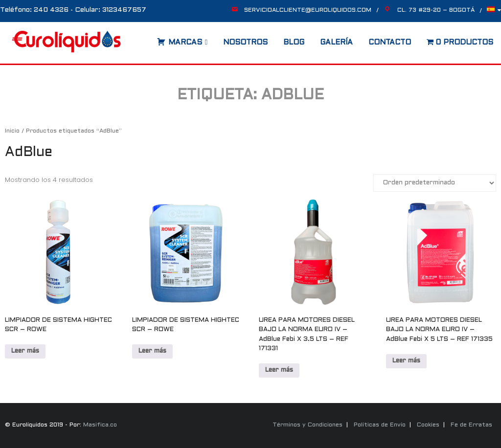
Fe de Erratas (471, 425)
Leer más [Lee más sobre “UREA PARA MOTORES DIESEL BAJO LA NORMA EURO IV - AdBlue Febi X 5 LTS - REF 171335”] (406, 361)
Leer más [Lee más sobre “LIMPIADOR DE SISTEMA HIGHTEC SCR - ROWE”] (25, 351)
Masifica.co (100, 425)
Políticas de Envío (380, 425)
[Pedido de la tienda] (435, 183)
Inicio (12, 131)
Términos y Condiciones (307, 425)
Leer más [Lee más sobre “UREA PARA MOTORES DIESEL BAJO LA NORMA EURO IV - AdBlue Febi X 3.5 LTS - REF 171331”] (279, 370)
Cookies (428, 425)
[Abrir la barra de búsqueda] (147, 39)
